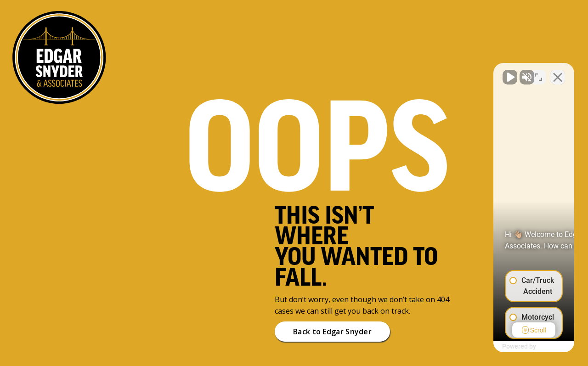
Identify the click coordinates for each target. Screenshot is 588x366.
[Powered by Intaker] (510, 347)
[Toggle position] (538, 73)
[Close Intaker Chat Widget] (558, 73)
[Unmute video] (425, 73)
